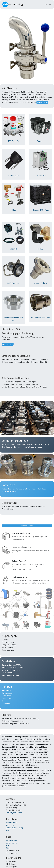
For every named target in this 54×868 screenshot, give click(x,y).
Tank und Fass (40, 176)
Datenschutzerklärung (14, 828)
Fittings (41, 249)
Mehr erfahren (42, 102)
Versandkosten (12, 840)
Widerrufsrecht (12, 823)
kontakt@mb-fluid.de (14, 813)
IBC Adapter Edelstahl (40, 318)
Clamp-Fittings (41, 283)
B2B (8, 846)
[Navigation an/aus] (50, 4)
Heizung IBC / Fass (41, 210)
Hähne (14, 210)
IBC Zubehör (13, 141)
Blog (8, 848)
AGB (8, 830)
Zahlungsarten (12, 843)
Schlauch (14, 249)
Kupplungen (13, 176)
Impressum (10, 825)
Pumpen (41, 141)
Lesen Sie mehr (27, 526)
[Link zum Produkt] (14, 126)
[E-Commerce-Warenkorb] (46, 4)
